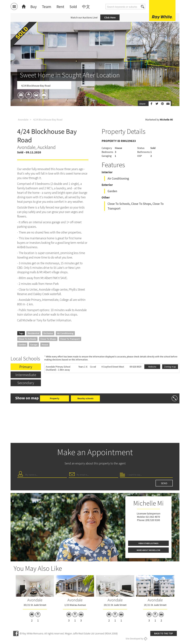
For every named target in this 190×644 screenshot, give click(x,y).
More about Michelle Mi (148, 550)
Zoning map (170, 367)
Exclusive (48, 333)
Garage (34, 345)
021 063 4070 (153, 517)
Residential (34, 333)
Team (47, 7)
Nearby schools (85, 398)
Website (152, 367)
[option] (95, 79)
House (45, 345)
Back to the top (164, 633)
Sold (73, 7)
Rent (60, 7)
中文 (86, 7)
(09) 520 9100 (153, 520)
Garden (22, 345)
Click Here (110, 17)
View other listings (148, 543)
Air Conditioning (65, 333)
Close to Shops (48, 339)
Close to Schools (27, 339)
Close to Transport (70, 339)
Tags (21, 333)
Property (55, 398)
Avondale (23, 120)
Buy (34, 7)
